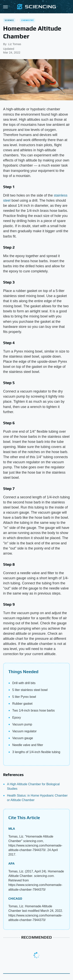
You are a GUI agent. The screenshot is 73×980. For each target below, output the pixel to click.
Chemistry (28, 20)
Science (9, 20)
